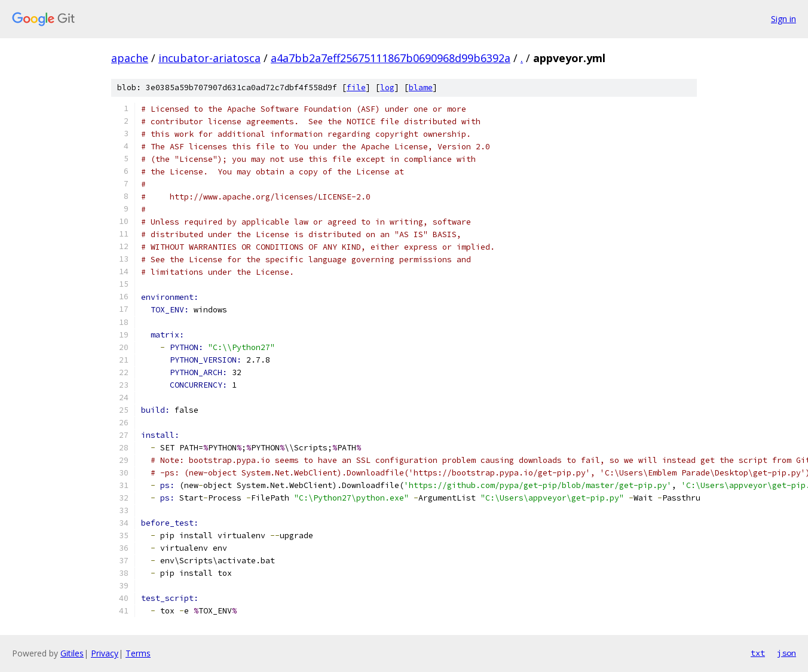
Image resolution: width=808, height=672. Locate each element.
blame (421, 88)
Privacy (105, 653)
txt (758, 653)
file (356, 88)
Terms (138, 653)
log (387, 88)
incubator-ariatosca (209, 58)
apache (130, 58)
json (786, 653)
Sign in (783, 19)
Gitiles (72, 653)
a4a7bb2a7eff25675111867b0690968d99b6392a (391, 58)
